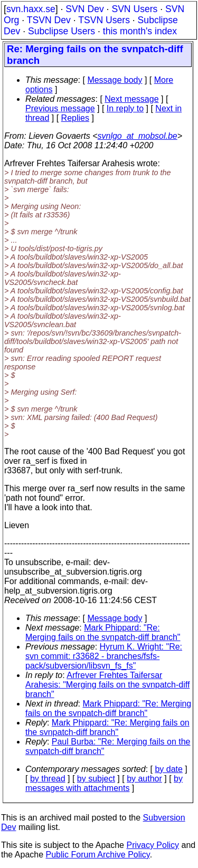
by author (144, 779)
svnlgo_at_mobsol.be (138, 136)
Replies (75, 118)
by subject (96, 779)
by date (168, 769)
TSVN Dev (49, 20)
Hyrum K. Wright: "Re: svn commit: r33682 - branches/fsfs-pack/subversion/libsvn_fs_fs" (104, 656)
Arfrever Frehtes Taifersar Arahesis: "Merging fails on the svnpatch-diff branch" (107, 685)
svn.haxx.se (31, 9)
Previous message (60, 108)
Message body (115, 80)
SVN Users (134, 9)
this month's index (140, 31)
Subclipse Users (62, 31)
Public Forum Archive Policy (98, 855)
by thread (48, 779)
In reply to (125, 108)
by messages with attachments (104, 783)
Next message (131, 99)
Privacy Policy (153, 845)
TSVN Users (104, 20)
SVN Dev (84, 9)
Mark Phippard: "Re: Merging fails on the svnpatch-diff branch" (103, 632)
